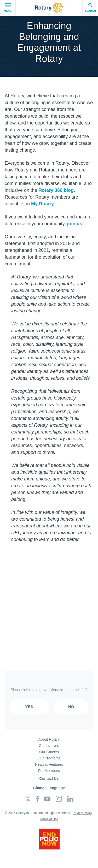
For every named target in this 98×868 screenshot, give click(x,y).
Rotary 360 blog (56, 190)
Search (90, 8)
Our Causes (49, 752)
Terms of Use (49, 819)
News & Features (49, 764)
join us (74, 224)
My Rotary (42, 204)
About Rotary (49, 739)
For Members (49, 771)
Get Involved (49, 746)
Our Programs (49, 758)
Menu (8, 8)
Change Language (49, 788)
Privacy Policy (82, 813)
